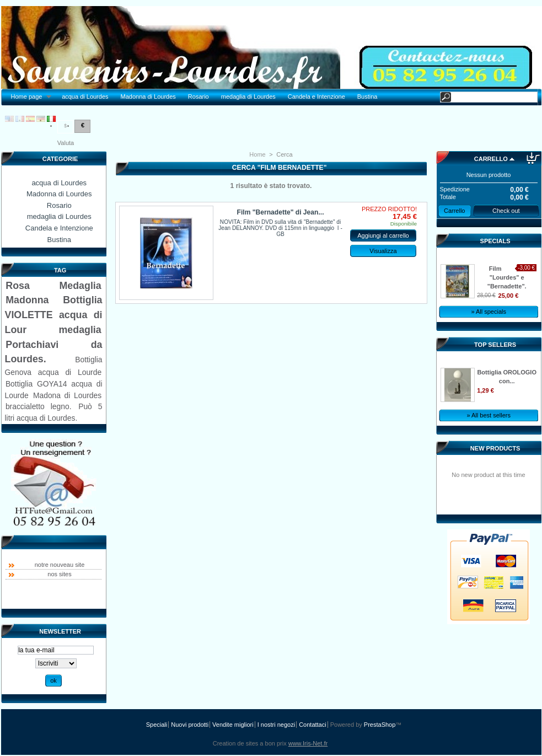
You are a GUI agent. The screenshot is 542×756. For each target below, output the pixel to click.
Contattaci (313, 725)
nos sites (59, 574)
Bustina (367, 96)
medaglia (80, 330)
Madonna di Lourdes (148, 96)
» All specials (489, 312)
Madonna (27, 300)
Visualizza (383, 251)
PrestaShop (380, 725)
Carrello (491, 159)
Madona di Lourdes (67, 395)
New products (495, 448)
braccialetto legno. (39, 406)
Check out (506, 211)
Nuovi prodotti (190, 725)
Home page (28, 97)
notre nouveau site (60, 565)
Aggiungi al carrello (383, 235)
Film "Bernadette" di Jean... (281, 212)
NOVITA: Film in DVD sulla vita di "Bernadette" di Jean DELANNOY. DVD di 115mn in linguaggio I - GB (280, 228)
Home (257, 154)
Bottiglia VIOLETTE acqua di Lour (54, 315)
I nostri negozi (276, 725)
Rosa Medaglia (53, 286)
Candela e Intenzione (316, 96)
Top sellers (495, 345)
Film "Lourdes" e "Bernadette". (507, 277)
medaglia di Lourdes (248, 96)
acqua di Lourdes (85, 96)
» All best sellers (488, 415)
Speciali (157, 725)
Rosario (198, 96)
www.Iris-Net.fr (308, 743)
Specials (495, 241)
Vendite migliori (233, 725)
